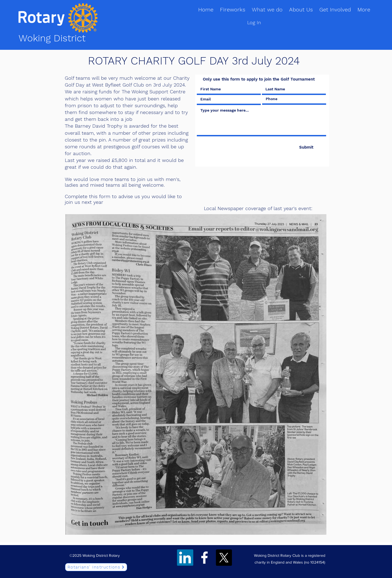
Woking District (52, 38)
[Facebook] (204, 558)
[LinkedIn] (185, 558)
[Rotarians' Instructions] (96, 567)
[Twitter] (224, 558)
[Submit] (306, 147)
